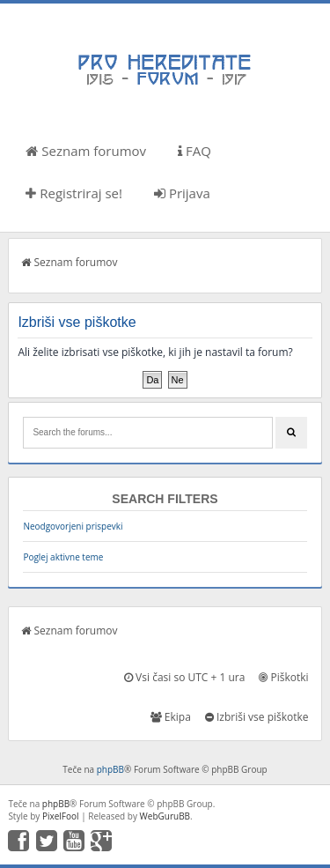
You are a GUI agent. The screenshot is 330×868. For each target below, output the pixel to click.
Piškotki (283, 677)
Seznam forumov (86, 151)
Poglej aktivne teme (63, 557)
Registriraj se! (74, 193)
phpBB (110, 769)
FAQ (194, 151)
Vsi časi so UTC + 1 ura (184, 677)
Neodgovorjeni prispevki (73, 526)
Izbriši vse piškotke (257, 717)
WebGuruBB (165, 816)
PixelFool (61, 816)
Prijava (182, 193)
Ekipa (171, 717)
